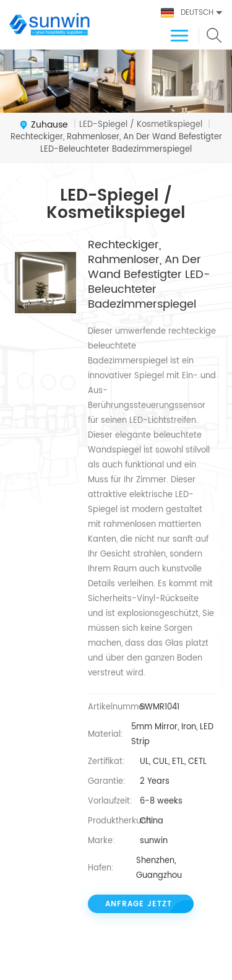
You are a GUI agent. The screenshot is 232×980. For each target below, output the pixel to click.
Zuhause (44, 125)
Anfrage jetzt (139, 904)
